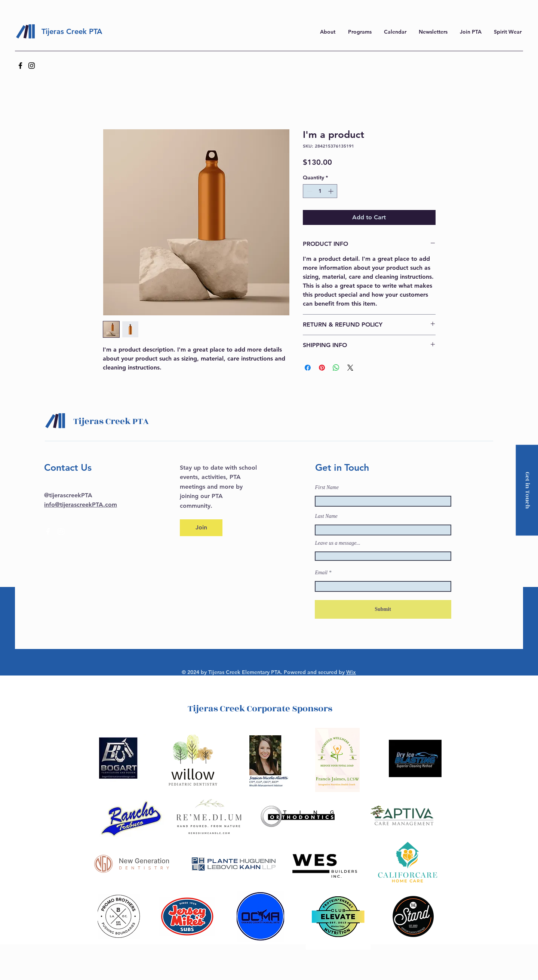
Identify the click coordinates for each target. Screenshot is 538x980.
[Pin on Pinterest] (322, 368)
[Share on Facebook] (308, 368)
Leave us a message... (338, 543)
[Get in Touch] (527, 490)
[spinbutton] (320, 191)
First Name (327, 488)
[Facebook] (20, 66)
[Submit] (383, 609)
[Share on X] (350, 368)
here (434, 9)
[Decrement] (309, 191)
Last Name (326, 516)
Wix (351, 672)
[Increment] (331, 191)
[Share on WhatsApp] (336, 368)
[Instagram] (32, 66)
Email (321, 573)
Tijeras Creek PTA (72, 31)
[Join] (201, 528)
